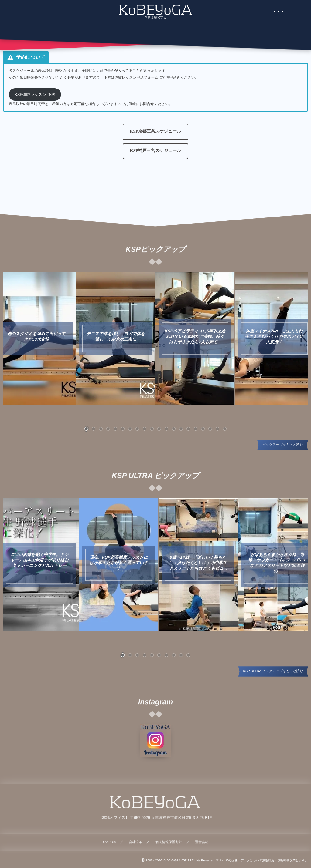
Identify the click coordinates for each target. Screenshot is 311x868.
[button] (156, 132)
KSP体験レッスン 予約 (35, 94)
